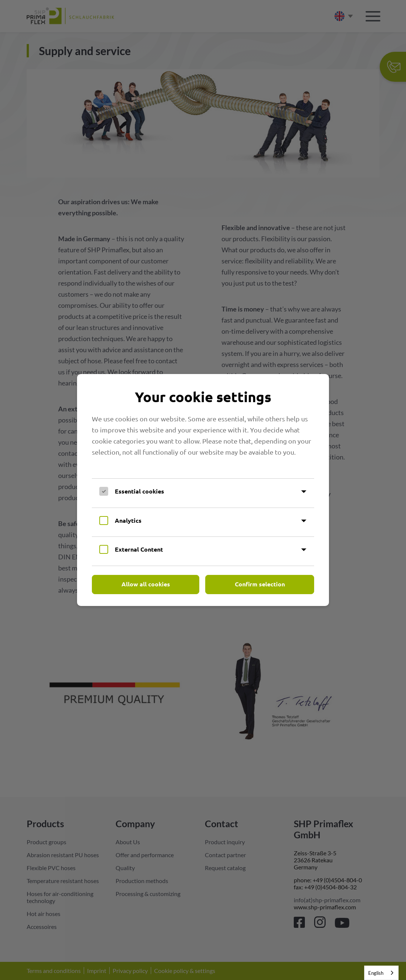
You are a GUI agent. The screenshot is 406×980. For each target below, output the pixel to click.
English (376, 973)
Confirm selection (260, 584)
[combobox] (381, 973)
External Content (139, 549)
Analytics (128, 520)
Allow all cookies (146, 584)
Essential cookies (139, 491)
